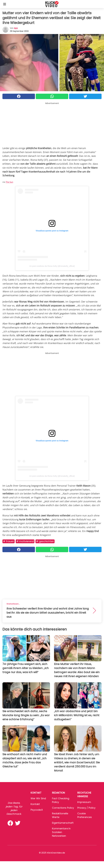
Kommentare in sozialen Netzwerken (61, 832)
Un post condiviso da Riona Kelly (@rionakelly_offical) (52, 266)
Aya (16, 28)
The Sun (9, 182)
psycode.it (37, 810)
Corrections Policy (63, 808)
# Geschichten (45, 541)
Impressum (84, 802)
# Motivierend (25, 541)
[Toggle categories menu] (5, 4)
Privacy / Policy (86, 808)
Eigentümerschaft (63, 823)
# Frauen (9, 541)
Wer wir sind (38, 798)
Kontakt (35, 804)
